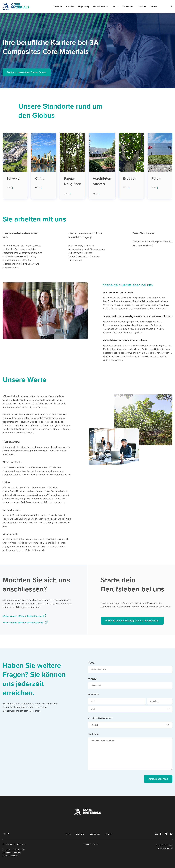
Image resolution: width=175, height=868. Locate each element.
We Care (70, 7)
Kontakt (92, 679)
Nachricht (93, 734)
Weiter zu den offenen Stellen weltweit (23, 623)
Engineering (84, 7)
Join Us (115, 7)
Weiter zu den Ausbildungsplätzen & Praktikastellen (132, 621)
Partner (153, 7)
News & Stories (100, 7)
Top (5, 834)
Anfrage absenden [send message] (158, 779)
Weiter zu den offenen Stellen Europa (27, 72)
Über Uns (141, 7)
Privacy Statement (165, 848)
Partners (80, 834)
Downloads (128, 7)
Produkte (58, 7)
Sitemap (109, 834)
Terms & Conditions (164, 845)
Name (91, 663)
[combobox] (130, 709)
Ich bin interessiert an (100, 718)
